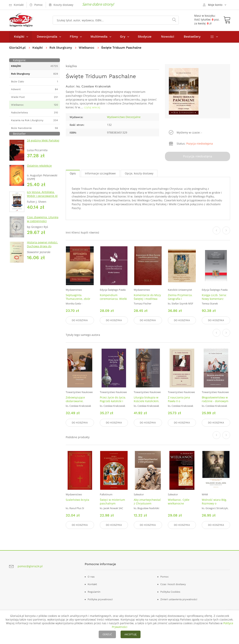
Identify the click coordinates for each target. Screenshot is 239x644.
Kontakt (92, 584)
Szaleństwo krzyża (77, 500)
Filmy (74, 37)
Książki (19, 37)
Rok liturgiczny (61, 48)
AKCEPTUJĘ (131, 634)
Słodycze (145, 37)
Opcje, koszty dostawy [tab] (139, 173)
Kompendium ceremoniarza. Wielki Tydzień (113, 299)
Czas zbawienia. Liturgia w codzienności (43, 219)
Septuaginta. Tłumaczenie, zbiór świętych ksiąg (78, 299)
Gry (123, 37)
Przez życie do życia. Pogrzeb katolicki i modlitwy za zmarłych (114, 401)
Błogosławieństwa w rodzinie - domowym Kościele (215, 401)
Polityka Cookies (170, 592)
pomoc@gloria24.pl (30, 566)
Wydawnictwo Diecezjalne (124, 117)
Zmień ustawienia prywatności (179, 599)
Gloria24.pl (17, 48)
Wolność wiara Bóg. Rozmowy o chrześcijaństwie (214, 503)
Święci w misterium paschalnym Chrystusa (112, 503)
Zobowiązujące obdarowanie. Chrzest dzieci (75, 401)
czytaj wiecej (92, 107)
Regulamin (94, 592)
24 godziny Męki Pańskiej (43, 140)
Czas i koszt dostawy (173, 584)
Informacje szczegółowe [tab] (100, 173)
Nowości (168, 37)
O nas (91, 577)
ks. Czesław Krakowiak (94, 86)
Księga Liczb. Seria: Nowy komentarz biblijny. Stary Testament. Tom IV (214, 301)
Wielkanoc (87, 48)
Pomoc (164, 577)
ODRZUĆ (107, 634)
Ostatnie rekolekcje (39, 166)
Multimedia (99, 37)
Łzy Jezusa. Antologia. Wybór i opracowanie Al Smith (42, 196)
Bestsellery (192, 37)
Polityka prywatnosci (100, 599)
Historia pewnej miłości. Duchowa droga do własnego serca (42, 246)
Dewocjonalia (47, 37)
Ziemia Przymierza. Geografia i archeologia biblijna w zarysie (181, 301)
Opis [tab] (73, 173)
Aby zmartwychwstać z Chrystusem (147, 502)
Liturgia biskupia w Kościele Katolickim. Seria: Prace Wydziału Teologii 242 (148, 403)
